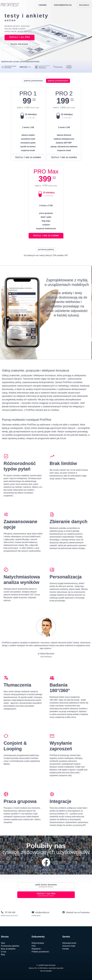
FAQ (34, 946)
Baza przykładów (8, 949)
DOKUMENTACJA (63, 5)
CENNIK (43, 5)
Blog (3, 955)
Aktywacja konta (69, 943)
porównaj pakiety (46, 249)
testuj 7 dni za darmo (28, 158)
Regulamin (36, 949)
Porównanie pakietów (10, 946)
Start (3, 943)
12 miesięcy (31, 114)
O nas (4, 952)
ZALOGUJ (84, 5)
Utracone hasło (69, 946)
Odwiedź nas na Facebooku (78, 912)
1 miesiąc (31, 118)
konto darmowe (46, 886)
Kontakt (66, 949)
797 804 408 (10, 912)
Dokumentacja (38, 943)
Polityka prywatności (40, 952)
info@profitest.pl (42, 912)
